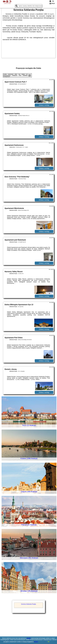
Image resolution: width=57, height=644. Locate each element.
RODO (36, 642)
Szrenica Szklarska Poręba (28, 604)
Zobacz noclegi (44, 105)
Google (29, 638)
